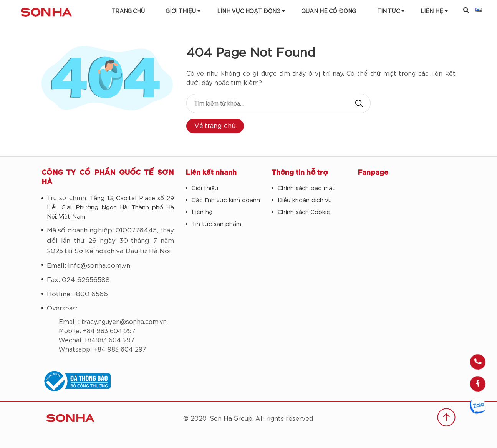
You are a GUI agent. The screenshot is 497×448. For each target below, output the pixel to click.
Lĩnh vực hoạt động (249, 12)
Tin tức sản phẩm (216, 224)
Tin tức (388, 12)
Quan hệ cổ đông (329, 12)
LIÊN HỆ (432, 12)
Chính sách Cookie (304, 212)
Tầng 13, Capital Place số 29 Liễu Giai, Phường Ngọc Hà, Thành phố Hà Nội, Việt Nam (110, 208)
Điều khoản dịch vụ (305, 200)
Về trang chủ (215, 126)
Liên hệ (202, 212)
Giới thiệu (181, 12)
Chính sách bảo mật (306, 188)
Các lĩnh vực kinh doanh (226, 200)
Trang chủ (128, 12)
